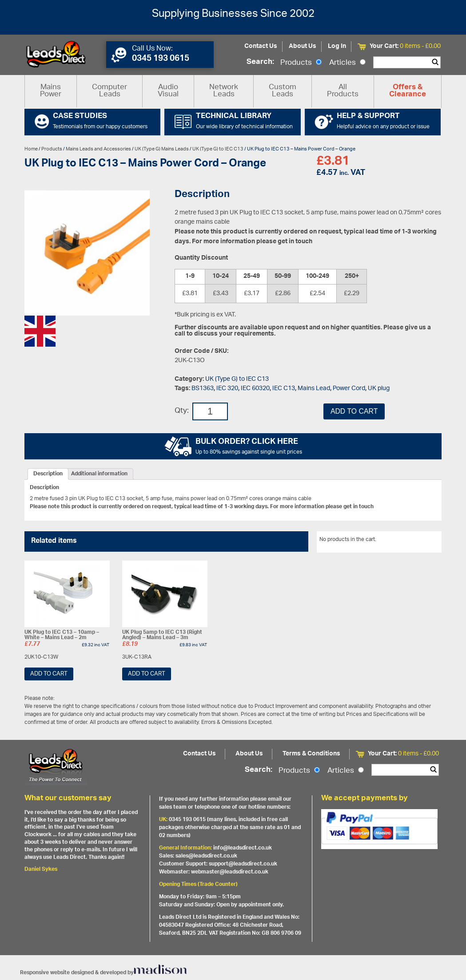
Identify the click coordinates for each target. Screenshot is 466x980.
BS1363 (203, 389)
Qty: (182, 411)
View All (425, 541)
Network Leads (224, 91)
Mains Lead (314, 389)
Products (301, 63)
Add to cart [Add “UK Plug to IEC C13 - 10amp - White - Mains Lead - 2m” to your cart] (49, 674)
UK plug (379, 389)
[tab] (48, 474)
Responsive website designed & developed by (104, 973)
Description (48, 474)
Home (31, 149)
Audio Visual (168, 91)
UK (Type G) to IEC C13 (218, 149)
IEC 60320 (255, 389)
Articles (347, 63)
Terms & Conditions (311, 754)
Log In (337, 46)
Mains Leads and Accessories (98, 149)
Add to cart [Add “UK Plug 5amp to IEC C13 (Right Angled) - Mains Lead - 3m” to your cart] (147, 674)
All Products (343, 91)
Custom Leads (283, 91)
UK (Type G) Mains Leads (162, 149)
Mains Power (51, 91)
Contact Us (261, 46)
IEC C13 (284, 389)
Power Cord (349, 389)
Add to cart (354, 411)
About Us (303, 46)
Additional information (99, 474)
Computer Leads (110, 91)
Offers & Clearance (408, 91)
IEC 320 (227, 389)
